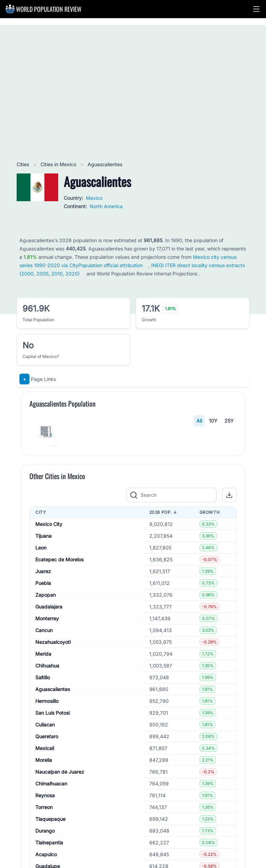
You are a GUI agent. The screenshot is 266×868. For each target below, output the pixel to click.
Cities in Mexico (59, 164)
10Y (213, 421)
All (199, 421)
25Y (229, 421)
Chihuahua (47, 794)
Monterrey (47, 747)
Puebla (43, 712)
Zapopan (46, 724)
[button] (256, 9)
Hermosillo (47, 830)
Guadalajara (49, 735)
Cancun (44, 759)
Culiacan (45, 853)
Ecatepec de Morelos (59, 688)
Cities (24, 164)
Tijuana (43, 665)
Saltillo (43, 806)
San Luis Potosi (52, 841)
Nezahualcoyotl (53, 771)
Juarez (43, 700)
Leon (41, 676)
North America (106, 206)
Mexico (94, 198)
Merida (43, 782)
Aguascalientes (53, 818)
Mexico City (49, 653)
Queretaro (47, 865)
